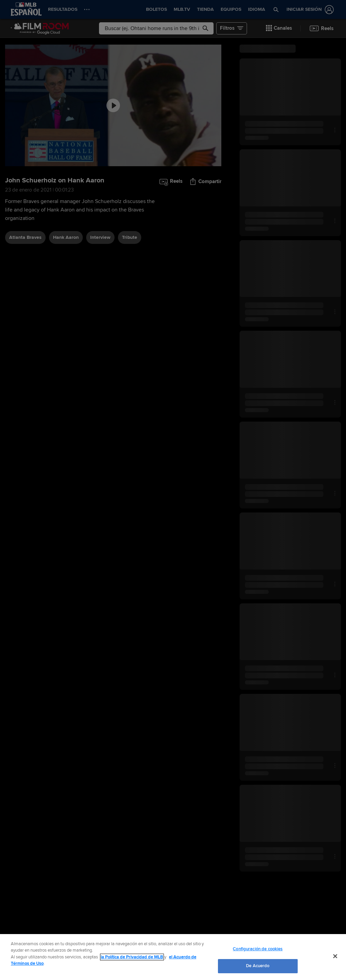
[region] (173, 957)
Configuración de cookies (258, 949)
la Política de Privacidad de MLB (132, 957)
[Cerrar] (335, 956)
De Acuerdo (258, 966)
